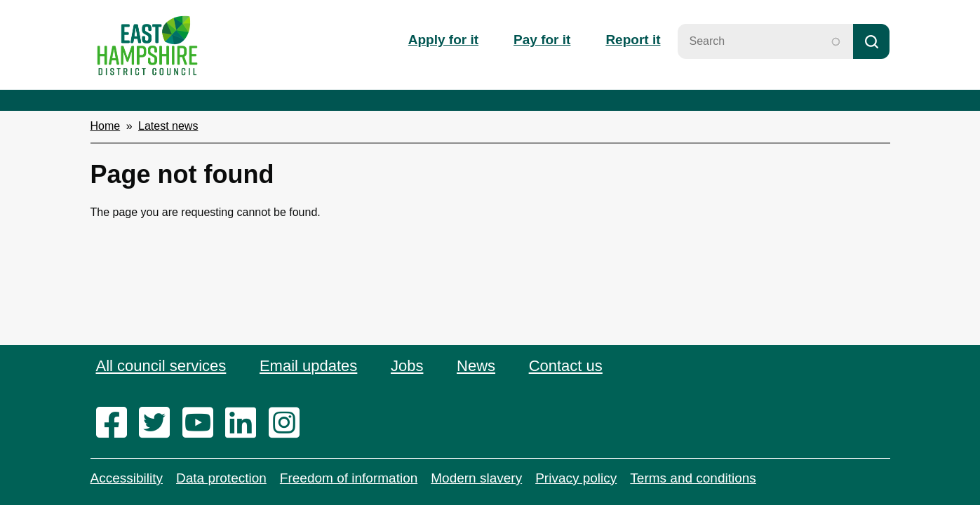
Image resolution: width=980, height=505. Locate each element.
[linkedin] (245, 424)
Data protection (221, 478)
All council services (161, 366)
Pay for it (542, 40)
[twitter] (159, 424)
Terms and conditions (693, 478)
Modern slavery (476, 478)
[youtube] (202, 424)
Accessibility (127, 478)
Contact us (566, 366)
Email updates (308, 366)
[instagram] (289, 424)
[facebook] (116, 424)
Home (106, 126)
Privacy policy (576, 478)
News (476, 366)
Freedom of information (349, 478)
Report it (633, 40)
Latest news (168, 126)
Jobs (407, 366)
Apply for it (443, 40)
